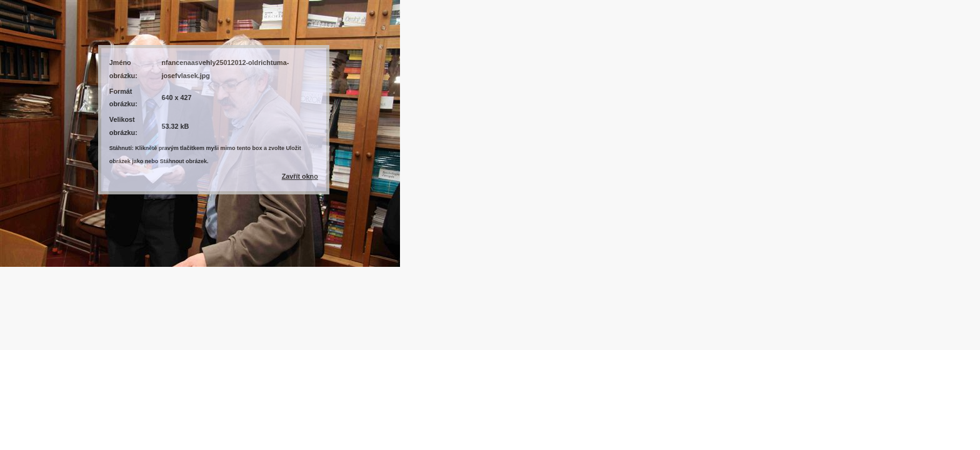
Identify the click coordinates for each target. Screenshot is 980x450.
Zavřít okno (300, 176)
